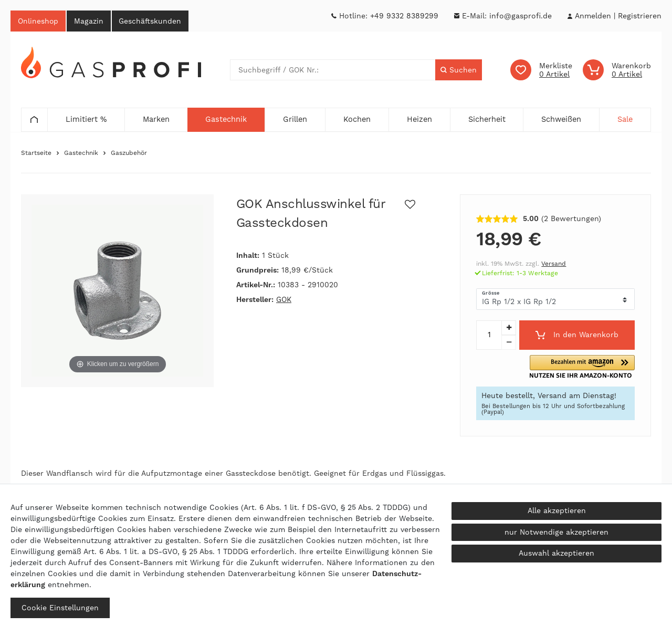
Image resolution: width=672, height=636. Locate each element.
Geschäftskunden (154, 21)
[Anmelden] (593, 16)
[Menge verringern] (509, 343)
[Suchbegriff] (333, 70)
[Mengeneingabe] (489, 336)
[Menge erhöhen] (509, 328)
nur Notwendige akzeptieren (556, 532)
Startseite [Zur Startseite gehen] (36, 153)
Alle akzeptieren (557, 510)
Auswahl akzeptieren (556, 553)
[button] (596, 367)
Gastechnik (81, 153)
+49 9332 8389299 (404, 16)
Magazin (91, 21)
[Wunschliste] (541, 70)
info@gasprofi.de (521, 16)
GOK (284, 300)
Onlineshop (39, 21)
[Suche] (459, 70)
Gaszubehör (129, 153)
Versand (554, 264)
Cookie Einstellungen (60, 608)
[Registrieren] (640, 16)
